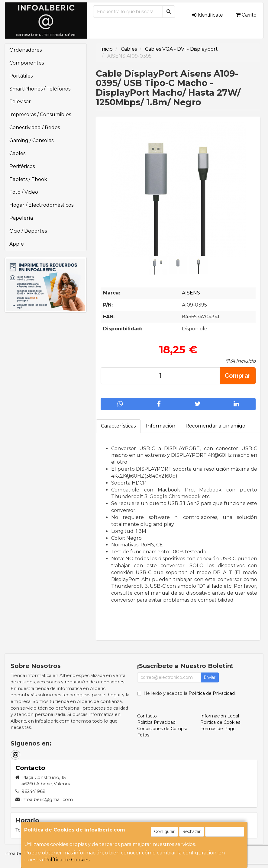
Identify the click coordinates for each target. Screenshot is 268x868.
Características (118, 426)
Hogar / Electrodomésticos (41, 205)
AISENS (191, 293)
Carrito (246, 15)
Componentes (27, 63)
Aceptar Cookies (225, 831)
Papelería (21, 218)
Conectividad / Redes (35, 127)
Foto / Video (24, 192)
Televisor (20, 102)
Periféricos (22, 166)
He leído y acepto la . (190, 693)
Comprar (238, 376)
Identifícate (207, 15)
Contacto (147, 716)
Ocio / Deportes (28, 231)
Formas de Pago (218, 729)
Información (161, 426)
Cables (17, 153)
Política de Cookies (67, 860)
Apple (17, 244)
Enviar (210, 677)
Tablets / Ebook (28, 179)
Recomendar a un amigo (215, 426)
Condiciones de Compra (162, 729)
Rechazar (192, 831)
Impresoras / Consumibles (40, 114)
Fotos (143, 735)
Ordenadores (26, 50)
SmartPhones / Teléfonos (40, 89)
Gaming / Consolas (31, 140)
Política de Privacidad (212, 693)
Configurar (164, 831)
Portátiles (21, 76)
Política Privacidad (156, 722)
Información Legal (220, 716)
